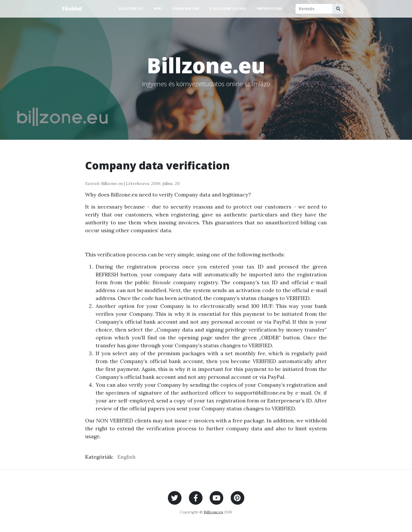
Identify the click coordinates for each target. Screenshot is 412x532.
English (127, 457)
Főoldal (72, 9)
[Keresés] (314, 9)
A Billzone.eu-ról (228, 9)
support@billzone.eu (260, 393)
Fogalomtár (186, 9)
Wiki (158, 9)
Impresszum (269, 9)
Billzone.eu (131, 9)
